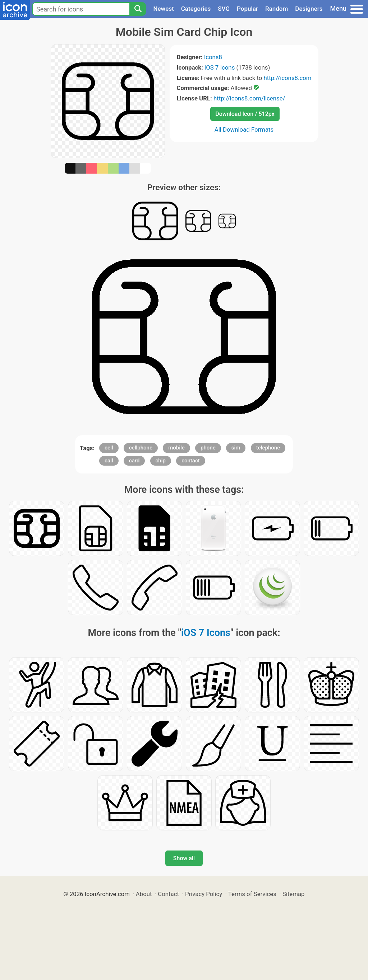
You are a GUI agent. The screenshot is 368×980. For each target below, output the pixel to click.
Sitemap (294, 894)
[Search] (138, 9)
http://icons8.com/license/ (249, 98)
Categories (196, 9)
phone (208, 448)
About (144, 894)
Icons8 (213, 57)
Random (277, 9)
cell (109, 448)
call (109, 461)
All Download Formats (244, 129)
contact (191, 461)
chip (161, 461)
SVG (224, 9)
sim (236, 448)
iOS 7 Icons (220, 67)
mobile (176, 448)
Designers (309, 9)
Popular (247, 9)
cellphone (141, 448)
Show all (184, 858)
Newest (163, 9)
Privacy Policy (204, 894)
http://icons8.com (287, 78)
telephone (268, 448)
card (134, 461)
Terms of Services (252, 894)
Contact (168, 894)
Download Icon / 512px (245, 114)
